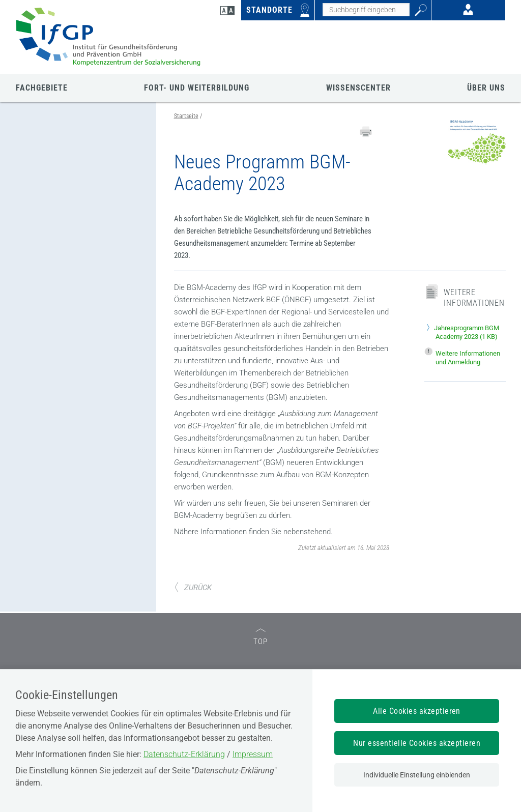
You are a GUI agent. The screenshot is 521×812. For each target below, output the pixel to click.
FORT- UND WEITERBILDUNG (197, 88)
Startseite (186, 116)
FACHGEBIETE (42, 88)
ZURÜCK (193, 588)
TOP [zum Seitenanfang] (260, 637)
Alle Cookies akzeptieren (417, 711)
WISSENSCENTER (358, 88)
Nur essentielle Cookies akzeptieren (417, 743)
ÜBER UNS (486, 88)
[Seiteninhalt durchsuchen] (366, 10)
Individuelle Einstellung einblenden (417, 775)
